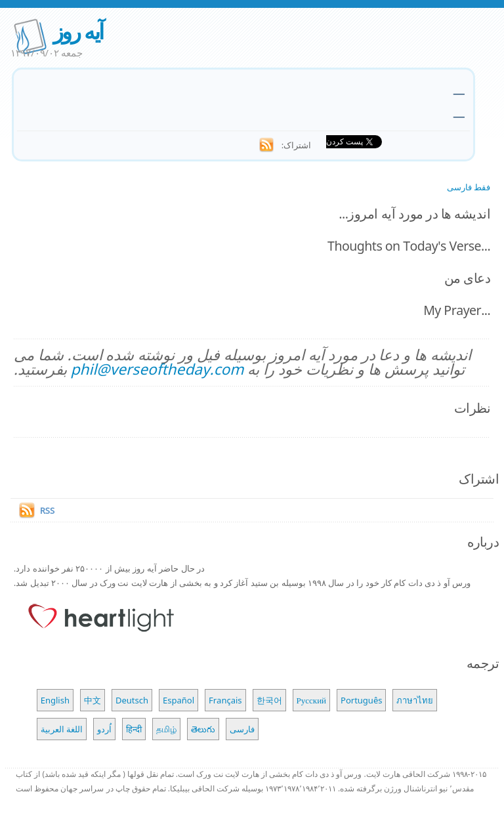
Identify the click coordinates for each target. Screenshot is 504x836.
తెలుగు (203, 729)
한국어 (269, 700)
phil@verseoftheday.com (157, 369)
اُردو (104, 729)
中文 (93, 700)
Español (178, 700)
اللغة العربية (62, 729)
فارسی (242, 729)
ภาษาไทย (415, 700)
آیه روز (78, 31)
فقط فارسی (469, 187)
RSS (47, 511)
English (55, 700)
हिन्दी (134, 729)
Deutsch (132, 700)
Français (225, 700)
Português (361, 700)
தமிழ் (166, 729)
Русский (312, 700)
